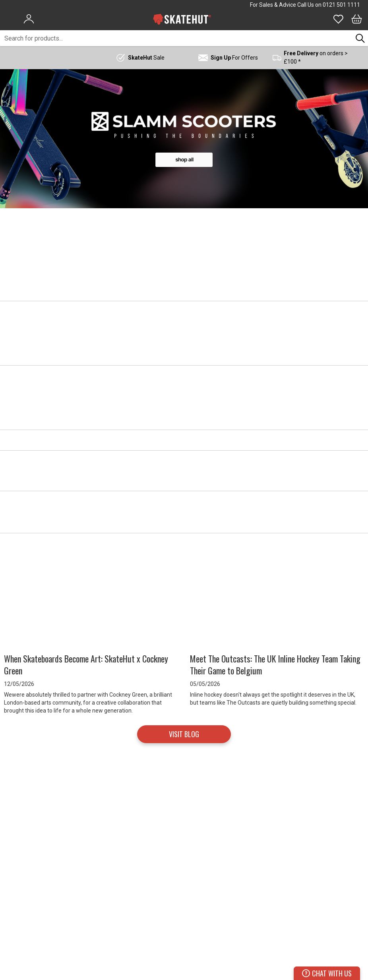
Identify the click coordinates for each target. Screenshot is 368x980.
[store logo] (182, 19)
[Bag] (357, 19)
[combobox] (176, 38)
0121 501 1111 (341, 5)
